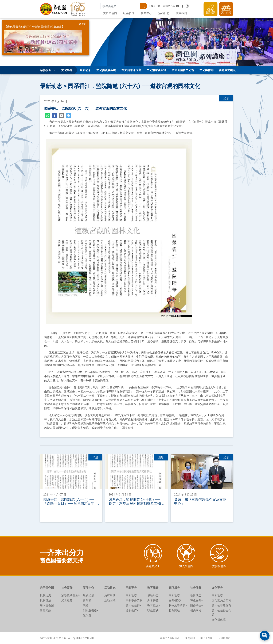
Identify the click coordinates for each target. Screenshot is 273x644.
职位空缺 (153, 610)
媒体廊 (87, 616)
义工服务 (67, 600)
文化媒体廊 (206, 70)
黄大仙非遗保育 (131, 70)
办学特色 (153, 600)
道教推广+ (132, 610)
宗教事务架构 (134, 600)
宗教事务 (131, 588)
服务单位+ (197, 605)
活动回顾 (110, 600)
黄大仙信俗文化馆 (183, 70)
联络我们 (181, 13)
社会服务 (196, 588)
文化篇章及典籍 (156, 70)
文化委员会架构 (106, 70)
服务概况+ (175, 600)
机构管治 (45, 600)
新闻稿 (87, 600)
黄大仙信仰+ (134, 605)
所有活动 (110, 595)
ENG (152, 6)
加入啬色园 (47, 605)
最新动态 (85, 70)
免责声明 (190, 638)
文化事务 (217, 588)
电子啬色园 (206, 638)
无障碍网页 (224, 638)
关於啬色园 (110, 13)
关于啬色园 (47, 588)
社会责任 (129, 13)
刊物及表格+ (91, 610)
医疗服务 (174, 588)
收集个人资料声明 (170, 638)
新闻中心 (146, 13)
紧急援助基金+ (71, 595)
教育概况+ (154, 605)
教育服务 (153, 588)
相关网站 (174, 610)
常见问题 (45, 610)
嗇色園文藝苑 (227, 70)
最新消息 (88, 595)
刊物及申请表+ (178, 605)
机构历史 (45, 595)
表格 (86, 605)
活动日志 (164, 13)
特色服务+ (197, 600)
